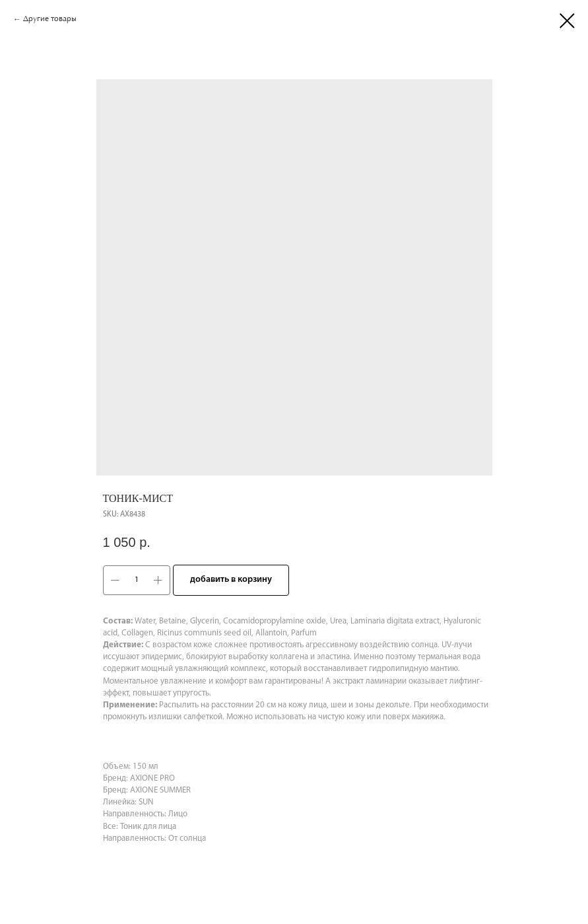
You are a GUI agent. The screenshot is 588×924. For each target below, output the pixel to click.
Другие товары (50, 19)
